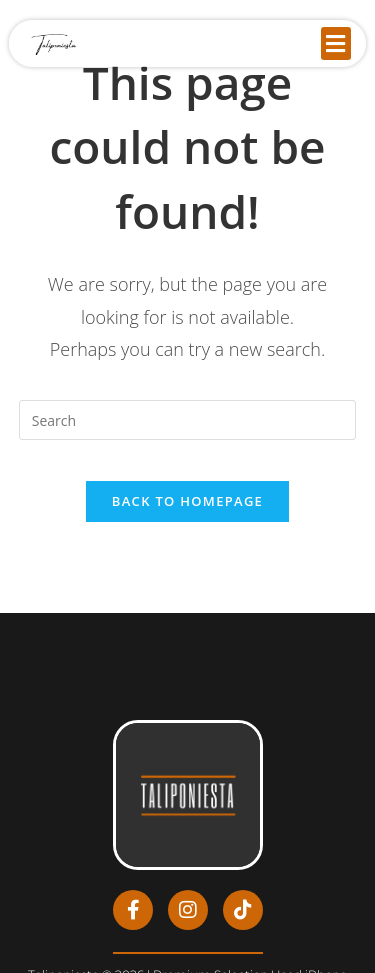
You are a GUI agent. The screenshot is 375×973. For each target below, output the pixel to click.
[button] (336, 43)
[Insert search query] (188, 420)
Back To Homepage (187, 501)
